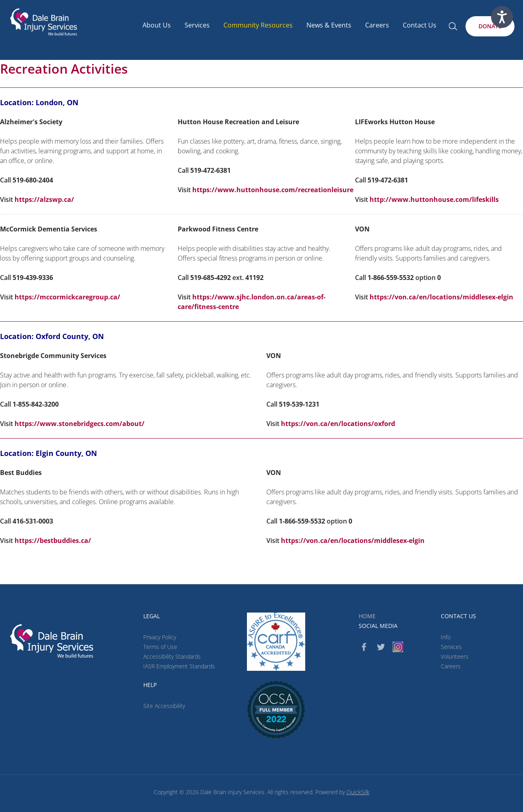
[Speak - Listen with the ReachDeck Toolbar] (502, 17)
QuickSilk (358, 792)
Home (367, 616)
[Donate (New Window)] (490, 26)
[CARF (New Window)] (276, 642)
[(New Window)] (276, 710)
